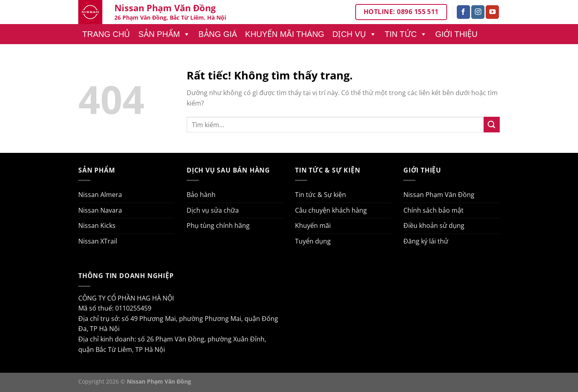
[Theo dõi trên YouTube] (492, 12)
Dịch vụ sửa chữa (213, 210)
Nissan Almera (100, 195)
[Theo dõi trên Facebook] (463, 12)
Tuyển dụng (313, 241)
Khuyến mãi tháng (285, 34)
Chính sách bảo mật (433, 210)
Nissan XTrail (98, 241)
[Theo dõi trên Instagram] (478, 12)
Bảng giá (218, 34)
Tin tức (406, 34)
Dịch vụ (354, 34)
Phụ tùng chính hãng (218, 225)
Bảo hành (201, 195)
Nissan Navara (100, 210)
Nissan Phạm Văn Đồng (439, 195)
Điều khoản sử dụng (434, 225)
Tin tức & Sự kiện (321, 195)
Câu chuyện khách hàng (331, 210)
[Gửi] (492, 125)
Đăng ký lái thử (426, 241)
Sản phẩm (164, 34)
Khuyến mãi (313, 225)
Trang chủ (106, 34)
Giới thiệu (456, 34)
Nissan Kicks (97, 225)
